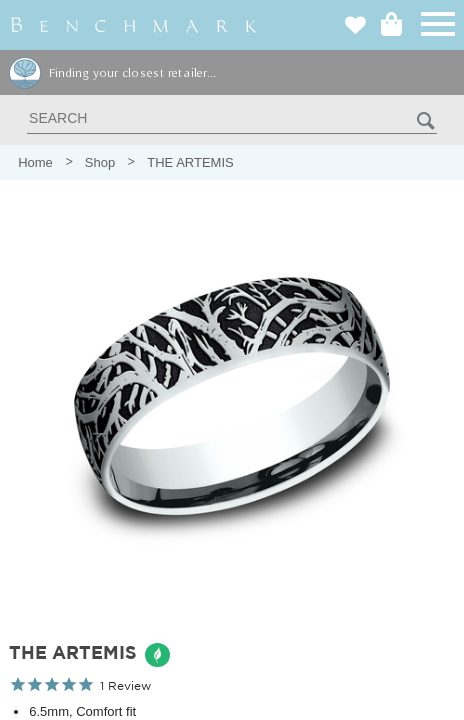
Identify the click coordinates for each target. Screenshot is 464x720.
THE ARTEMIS (190, 162)
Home (35, 162)
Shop (100, 162)
